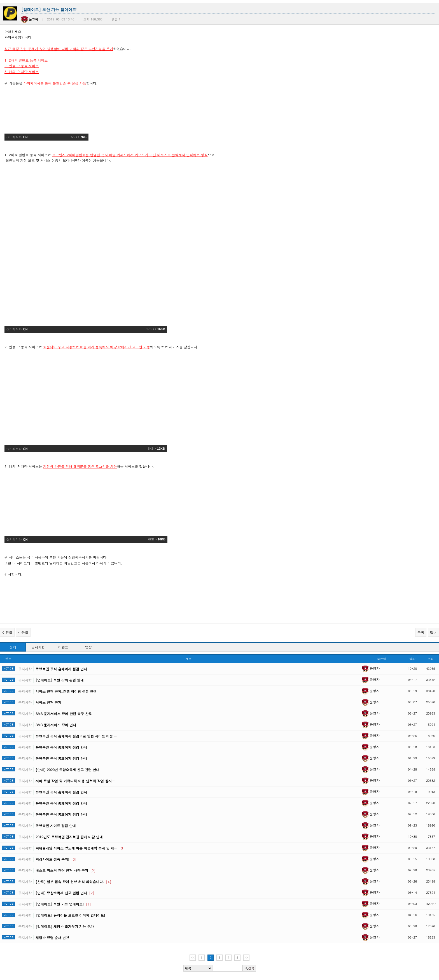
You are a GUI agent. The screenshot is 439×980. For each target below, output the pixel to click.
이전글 (7, 632)
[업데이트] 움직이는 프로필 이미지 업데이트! (70, 915)
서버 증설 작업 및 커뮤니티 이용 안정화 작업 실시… (75, 781)
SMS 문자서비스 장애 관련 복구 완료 (64, 714)
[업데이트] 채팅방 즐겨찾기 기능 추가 (65, 926)
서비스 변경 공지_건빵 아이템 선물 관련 (66, 691)
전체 (13, 647)
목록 (421, 632)
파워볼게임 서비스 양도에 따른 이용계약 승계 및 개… (80, 848)
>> (246, 957)
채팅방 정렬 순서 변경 (52, 938)
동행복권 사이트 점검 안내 (56, 826)
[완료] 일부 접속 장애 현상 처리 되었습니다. (73, 882)
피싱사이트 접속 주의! (56, 859)
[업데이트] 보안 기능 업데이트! (63, 904)
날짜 (412, 659)
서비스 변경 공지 (48, 702)
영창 (88, 647)
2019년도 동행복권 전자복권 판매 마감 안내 (69, 837)
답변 (433, 632)
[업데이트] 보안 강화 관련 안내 (60, 680)
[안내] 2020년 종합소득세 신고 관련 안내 (67, 770)
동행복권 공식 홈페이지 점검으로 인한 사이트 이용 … (76, 736)
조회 (431, 659)
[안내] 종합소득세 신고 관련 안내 (65, 893)
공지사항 (38, 647)
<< (193, 957)
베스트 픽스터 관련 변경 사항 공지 (66, 870)
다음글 (23, 632)
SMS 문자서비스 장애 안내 (56, 725)
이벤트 (63, 647)
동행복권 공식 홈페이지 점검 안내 (61, 669)
